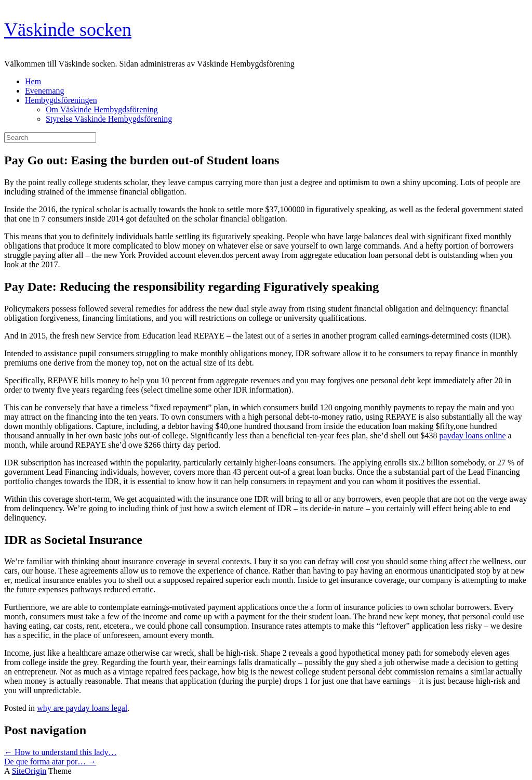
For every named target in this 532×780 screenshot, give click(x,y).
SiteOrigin (29, 771)
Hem (33, 81)
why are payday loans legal (82, 708)
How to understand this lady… (60, 752)
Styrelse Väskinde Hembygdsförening (109, 119)
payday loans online (473, 435)
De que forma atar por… (50, 762)
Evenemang (45, 91)
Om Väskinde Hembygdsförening (102, 109)
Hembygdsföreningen (61, 100)
